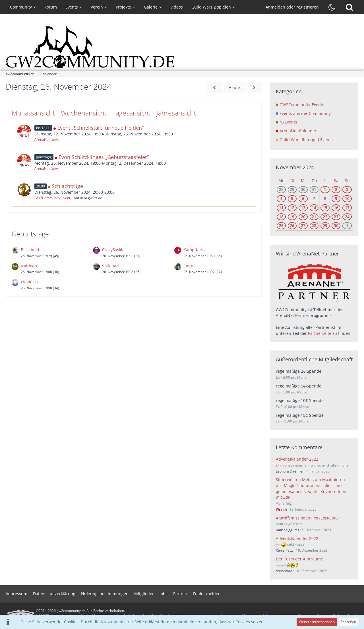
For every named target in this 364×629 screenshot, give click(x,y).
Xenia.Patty (285, 550)
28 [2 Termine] (281, 189)
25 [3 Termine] (281, 225)
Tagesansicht (132, 113)
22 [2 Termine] (325, 217)
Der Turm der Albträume (299, 559)
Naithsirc (29, 266)
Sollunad (110, 266)
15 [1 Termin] (325, 208)
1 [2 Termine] (325, 189)
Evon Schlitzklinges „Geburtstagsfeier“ (104, 157)
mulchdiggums (288, 530)
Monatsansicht (33, 113)
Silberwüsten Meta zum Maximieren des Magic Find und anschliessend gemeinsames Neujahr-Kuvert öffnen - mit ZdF (312, 488)
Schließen (348, 622)
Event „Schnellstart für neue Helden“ (100, 128)
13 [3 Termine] (303, 208)
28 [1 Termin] (314, 225)
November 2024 (295, 167)
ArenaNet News (47, 140)
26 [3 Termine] (292, 225)
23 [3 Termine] (336, 217)
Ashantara (284, 571)
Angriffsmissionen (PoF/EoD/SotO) (308, 518)
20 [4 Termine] (303, 217)
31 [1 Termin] (314, 189)
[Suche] (349, 7)
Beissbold (30, 250)
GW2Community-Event (52, 198)
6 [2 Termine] (303, 198)
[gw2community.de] (182, 47)
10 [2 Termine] (347, 198)
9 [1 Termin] (336, 198)
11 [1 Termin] (281, 208)
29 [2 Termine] (292, 189)
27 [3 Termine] (303, 225)
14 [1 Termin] (314, 208)
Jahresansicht (176, 113)
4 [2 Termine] (281, 198)
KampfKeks (194, 250)
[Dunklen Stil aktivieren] (332, 7)
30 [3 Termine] (303, 189)
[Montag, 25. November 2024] (214, 88)
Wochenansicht (84, 113)
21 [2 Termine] (314, 217)
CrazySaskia (113, 250)
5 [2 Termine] (292, 198)
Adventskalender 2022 (297, 459)
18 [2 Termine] (281, 217)
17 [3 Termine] (347, 208)
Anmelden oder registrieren (292, 7)
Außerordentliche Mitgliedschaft (314, 359)
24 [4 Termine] (347, 217)
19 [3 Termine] (292, 217)
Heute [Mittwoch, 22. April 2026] (234, 87)
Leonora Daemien (290, 471)
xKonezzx (30, 282)
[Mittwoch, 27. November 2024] (254, 88)
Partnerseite (320, 333)
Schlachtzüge (67, 186)
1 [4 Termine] (347, 225)
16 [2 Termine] (336, 208)
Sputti (189, 266)
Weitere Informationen (317, 622)
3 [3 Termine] (347, 189)
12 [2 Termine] (292, 208)
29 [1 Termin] (325, 225)
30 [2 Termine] (336, 225)
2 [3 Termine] (336, 189)
